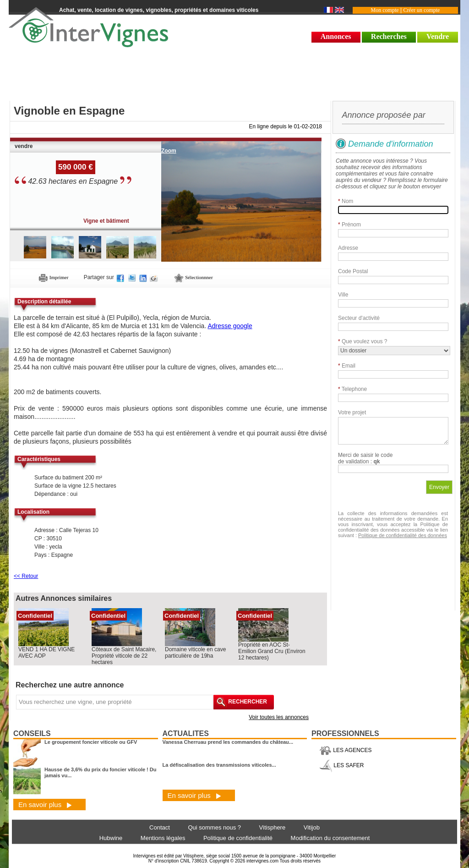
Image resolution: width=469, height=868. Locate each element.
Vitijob (312, 827)
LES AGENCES (345, 750)
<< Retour (26, 576)
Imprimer (53, 277)
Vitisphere (273, 827)
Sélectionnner (193, 277)
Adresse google (230, 326)
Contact (160, 827)
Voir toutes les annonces (279, 717)
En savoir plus (45, 805)
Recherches (389, 36)
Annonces (336, 36)
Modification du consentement (330, 838)
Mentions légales (163, 838)
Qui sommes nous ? (214, 827)
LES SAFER (341, 765)
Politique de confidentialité (238, 838)
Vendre (438, 36)
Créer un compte (421, 10)
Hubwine (111, 838)
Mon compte (385, 10)
